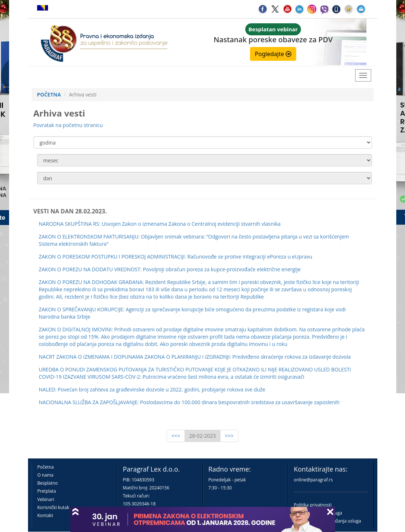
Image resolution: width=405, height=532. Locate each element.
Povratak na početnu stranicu (68, 125)
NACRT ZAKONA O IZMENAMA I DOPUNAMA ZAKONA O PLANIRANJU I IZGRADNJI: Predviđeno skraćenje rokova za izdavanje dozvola (195, 357)
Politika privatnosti (313, 505)
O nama (45, 475)
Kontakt (45, 515)
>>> (229, 436)
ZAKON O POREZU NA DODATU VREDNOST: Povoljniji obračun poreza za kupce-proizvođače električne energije (170, 269)
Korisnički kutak (53, 507)
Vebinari (46, 499)
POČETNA (49, 94)
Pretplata (47, 491)
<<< (176, 436)
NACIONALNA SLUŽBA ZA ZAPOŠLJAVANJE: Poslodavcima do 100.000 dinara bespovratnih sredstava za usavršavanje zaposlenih (189, 402)
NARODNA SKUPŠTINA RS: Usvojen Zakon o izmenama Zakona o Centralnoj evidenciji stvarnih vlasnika (160, 224)
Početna (46, 467)
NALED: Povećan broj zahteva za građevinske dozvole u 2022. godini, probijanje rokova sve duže (152, 389)
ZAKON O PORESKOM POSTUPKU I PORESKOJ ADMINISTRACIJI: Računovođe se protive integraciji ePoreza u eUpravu (176, 257)
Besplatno (48, 483)
